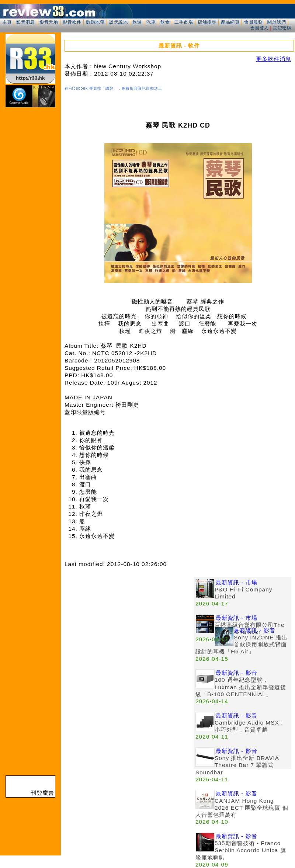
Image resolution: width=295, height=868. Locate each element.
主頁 (7, 22)
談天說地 (118, 22)
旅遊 (137, 22)
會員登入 (260, 28)
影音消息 (25, 22)
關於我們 (277, 22)
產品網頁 (230, 22)
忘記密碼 (282, 28)
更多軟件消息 (274, 59)
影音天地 (49, 22)
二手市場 (184, 22)
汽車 (151, 22)
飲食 (165, 22)
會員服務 (253, 22)
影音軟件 (72, 22)
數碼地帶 (95, 22)
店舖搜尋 (207, 22)
